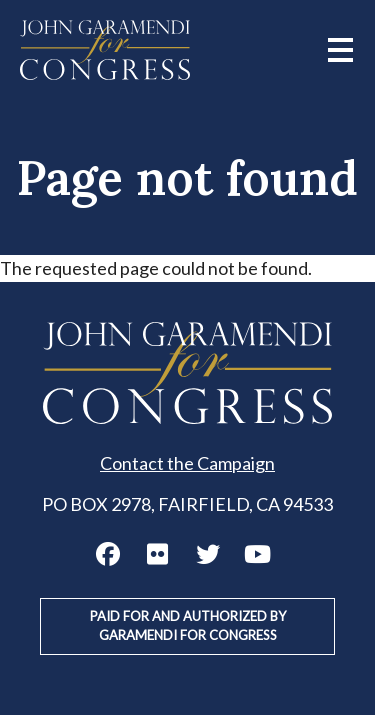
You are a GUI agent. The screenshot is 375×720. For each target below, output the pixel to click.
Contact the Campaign (187, 463)
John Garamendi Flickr (158, 554)
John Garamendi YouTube (258, 554)
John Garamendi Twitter (208, 554)
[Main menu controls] (340, 50)
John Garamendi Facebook (108, 554)
